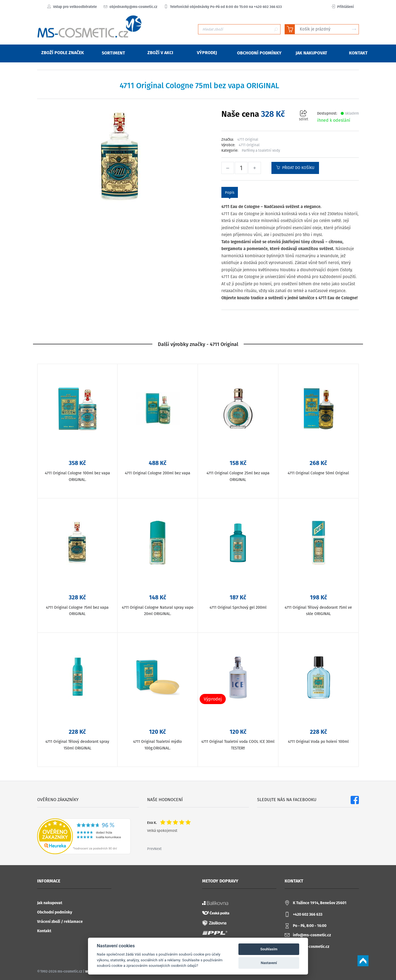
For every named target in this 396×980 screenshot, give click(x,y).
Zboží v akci (157, 53)
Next (158, 849)
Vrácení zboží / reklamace (60, 922)
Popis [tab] (230, 193)
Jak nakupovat (50, 903)
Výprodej (204, 53)
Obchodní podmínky (55, 912)
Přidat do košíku (295, 168)
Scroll (363, 961)
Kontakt (44, 931)
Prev (151, 849)
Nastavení (269, 963)
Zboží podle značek (59, 53)
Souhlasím (269, 949)
